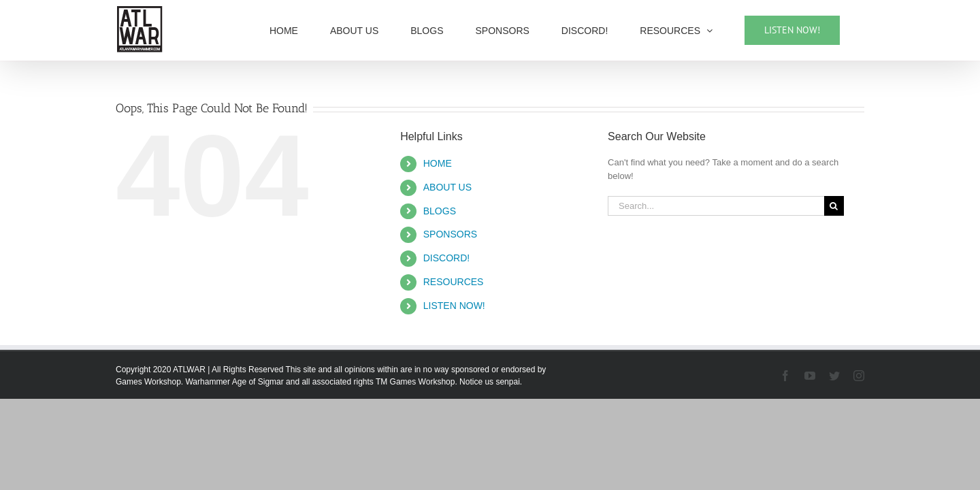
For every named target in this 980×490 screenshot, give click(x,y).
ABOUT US (447, 187)
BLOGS (440, 211)
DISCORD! (446, 258)
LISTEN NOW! (454, 306)
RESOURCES (454, 282)
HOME (438, 163)
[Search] (834, 206)
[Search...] (716, 206)
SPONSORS (450, 234)
